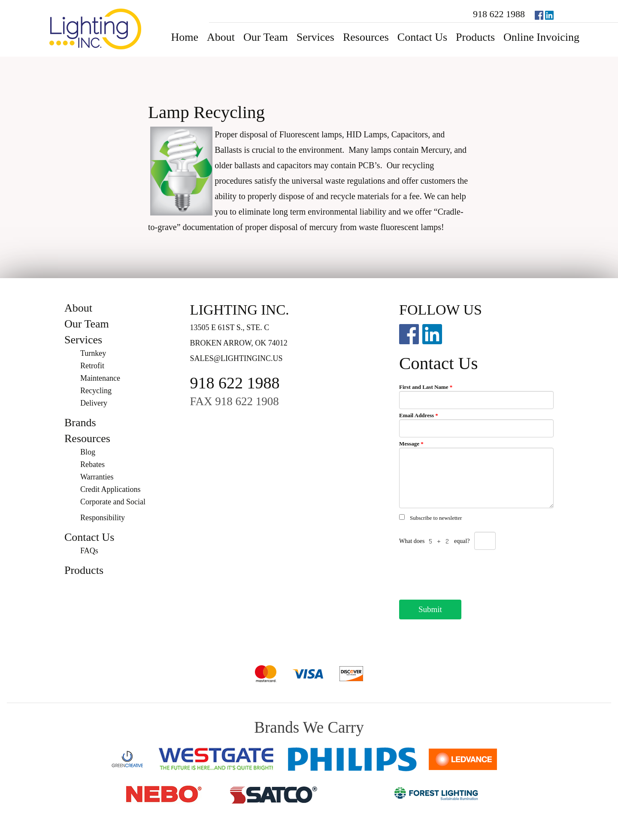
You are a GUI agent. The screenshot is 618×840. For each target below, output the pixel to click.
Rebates (92, 464)
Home (185, 37)
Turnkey (93, 353)
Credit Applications (110, 489)
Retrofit (92, 366)
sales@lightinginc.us (236, 358)
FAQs (89, 551)
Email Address (419, 415)
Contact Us (422, 37)
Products (475, 37)
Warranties (97, 477)
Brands (80, 423)
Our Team (266, 37)
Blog (88, 452)
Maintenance (100, 378)
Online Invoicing (541, 37)
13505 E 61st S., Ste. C (230, 328)
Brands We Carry (309, 727)
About (221, 37)
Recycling (96, 391)
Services (315, 37)
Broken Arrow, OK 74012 (239, 343)
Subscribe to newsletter (436, 518)
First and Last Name (426, 387)
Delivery (94, 403)
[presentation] (464, 572)
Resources (366, 37)
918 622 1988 (499, 14)
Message (411, 444)
